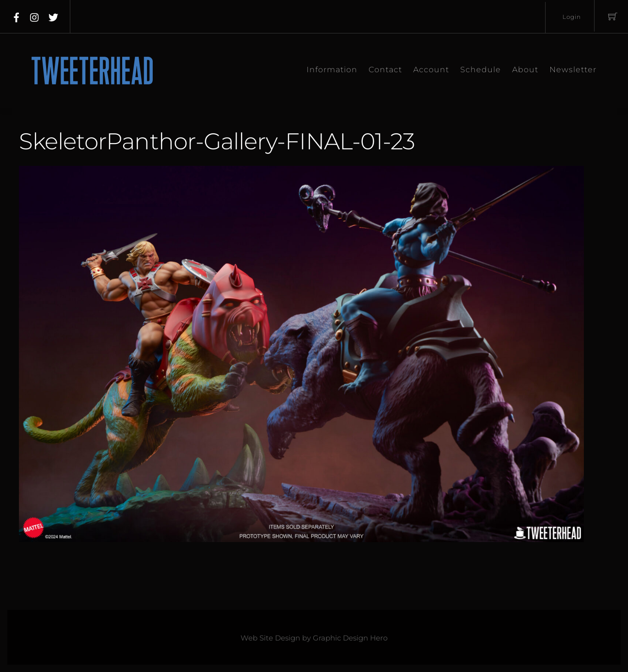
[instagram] (35, 16)
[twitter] (53, 16)
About (525, 70)
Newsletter (573, 70)
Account (431, 70)
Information (332, 70)
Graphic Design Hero (350, 638)
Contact (385, 70)
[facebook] (16, 16)
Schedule (481, 70)
